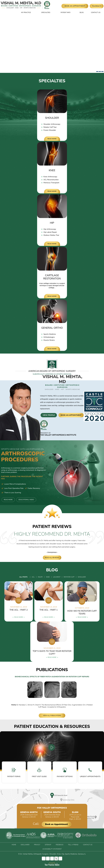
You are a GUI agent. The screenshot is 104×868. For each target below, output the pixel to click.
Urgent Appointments (90, 773)
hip (56, 406)
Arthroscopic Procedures (24, 456)
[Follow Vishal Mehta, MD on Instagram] (48, 859)
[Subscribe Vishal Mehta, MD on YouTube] (60, 859)
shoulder (43, 406)
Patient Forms (14, 773)
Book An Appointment (75, 6)
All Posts (23, 577)
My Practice (26, 12)
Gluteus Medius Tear (51, 235)
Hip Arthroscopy (50, 229)
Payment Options (65, 773)
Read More (52, 139)
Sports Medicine (50, 334)
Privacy (37, 845)
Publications (52, 670)
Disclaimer (25, 845)
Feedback (60, 845)
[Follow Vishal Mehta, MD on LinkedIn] (52, 859)
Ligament (57, 577)
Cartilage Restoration (52, 277)
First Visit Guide (39, 773)
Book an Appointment (56, 824)
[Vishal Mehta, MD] (21, 5)
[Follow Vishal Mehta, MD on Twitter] (56, 859)
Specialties (46, 12)
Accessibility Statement (52, 849)
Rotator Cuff (69, 577)
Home (13, 13)
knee (49, 406)
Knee (52, 170)
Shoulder (52, 118)
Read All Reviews (52, 558)
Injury (40, 577)
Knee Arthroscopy (50, 177)
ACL (33, 577)
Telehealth (97, 6)
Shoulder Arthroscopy (52, 124)
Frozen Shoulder (50, 130)
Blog (82, 12)
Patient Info (65, 12)
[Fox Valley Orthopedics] (47, 5)
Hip (52, 223)
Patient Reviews (52, 527)
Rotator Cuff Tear (50, 127)
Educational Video (26, 500)
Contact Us (96, 12)
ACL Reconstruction (51, 180)
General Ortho (52, 328)
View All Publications (52, 715)
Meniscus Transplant (51, 183)
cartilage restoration (66, 406)
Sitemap (48, 845)
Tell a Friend (73, 845)
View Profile (49, 415)
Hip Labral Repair (50, 232)
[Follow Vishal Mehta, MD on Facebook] (44, 859)
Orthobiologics (49, 337)
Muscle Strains (49, 340)
